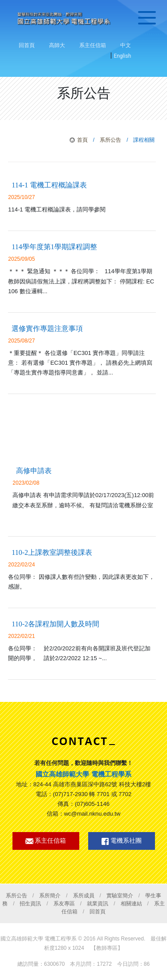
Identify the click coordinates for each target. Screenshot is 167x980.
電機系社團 (122, 841)
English (122, 56)
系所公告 (110, 140)
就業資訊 (98, 904)
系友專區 (64, 904)
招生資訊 (30, 904)
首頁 (82, 140)
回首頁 (27, 45)
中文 (126, 45)
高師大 (57, 45)
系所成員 (84, 896)
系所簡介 (50, 896)
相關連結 (131, 904)
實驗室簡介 (120, 896)
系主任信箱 (93, 45)
